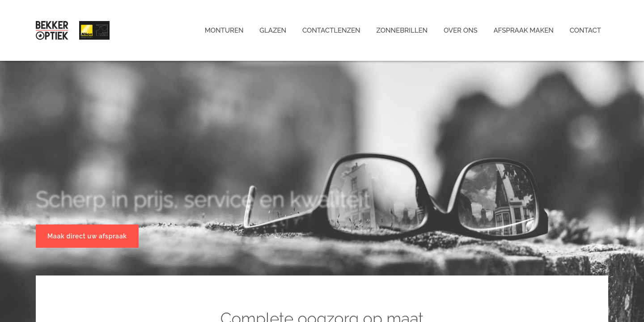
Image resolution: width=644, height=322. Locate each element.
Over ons (461, 30)
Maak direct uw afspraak (87, 236)
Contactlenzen (331, 30)
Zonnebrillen (402, 30)
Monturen (224, 30)
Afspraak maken (523, 30)
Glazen (273, 30)
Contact (585, 30)
